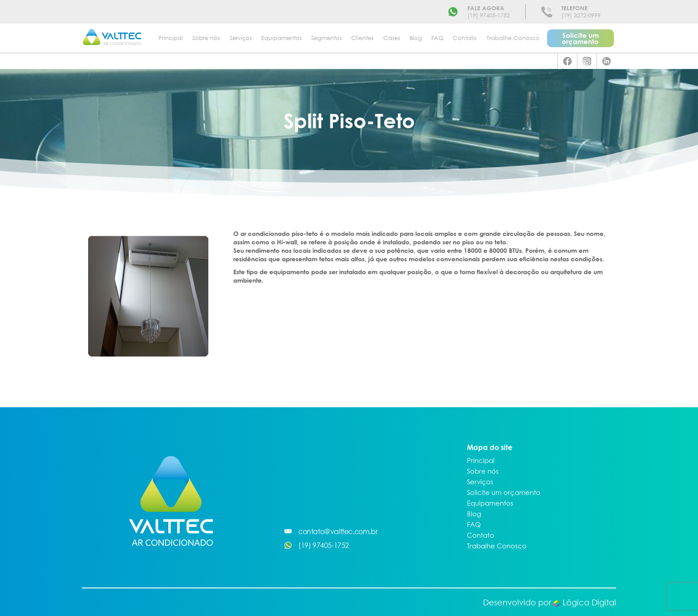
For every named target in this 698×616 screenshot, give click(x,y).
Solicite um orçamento (580, 38)
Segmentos (327, 38)
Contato (465, 38)
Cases (392, 38)
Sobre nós (206, 38)
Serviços (241, 38)
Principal (171, 38)
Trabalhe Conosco (513, 38)
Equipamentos (282, 38)
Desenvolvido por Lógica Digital (550, 602)
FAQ (437, 38)
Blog (416, 38)
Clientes (362, 38)
